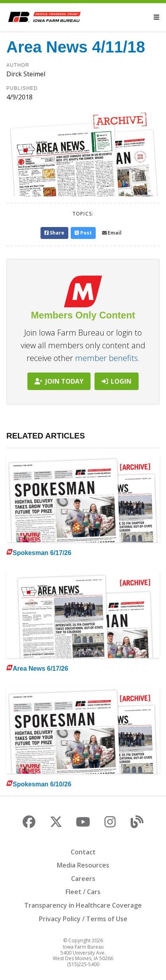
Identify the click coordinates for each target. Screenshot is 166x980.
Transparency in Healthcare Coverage (83, 905)
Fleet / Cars (83, 892)
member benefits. (107, 358)
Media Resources (83, 865)
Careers (83, 879)
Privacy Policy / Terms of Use (83, 919)
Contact (83, 852)
